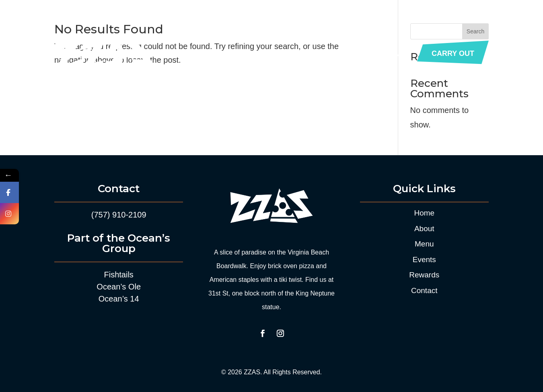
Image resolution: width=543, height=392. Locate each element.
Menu (262, 53)
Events (304, 53)
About (230, 53)
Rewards (346, 53)
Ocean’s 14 (119, 299)
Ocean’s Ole (119, 287)
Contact (391, 53)
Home (197, 53)
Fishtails (119, 275)
